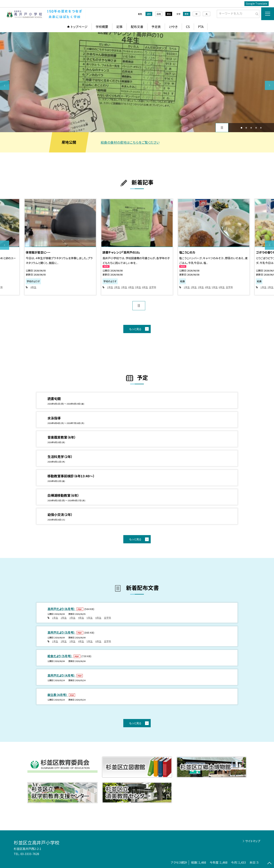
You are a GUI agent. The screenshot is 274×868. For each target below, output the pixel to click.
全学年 (153, 287)
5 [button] (261, 128)
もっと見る (135, 329)
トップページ (79, 27)
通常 (149, 14)
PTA (201, 27)
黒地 (169, 14)
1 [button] (241, 128)
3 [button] (251, 128)
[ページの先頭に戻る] (269, 863)
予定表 (156, 27)
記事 (119, 27)
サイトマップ (253, 841)
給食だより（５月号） (60, 656)
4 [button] (256, 128)
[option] (137, 82)
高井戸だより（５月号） (62, 632)
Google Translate (257, 3)
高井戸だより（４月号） (62, 675)
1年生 (110, 287)
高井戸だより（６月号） (62, 609)
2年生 (117, 287)
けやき (173, 27)
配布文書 (137, 27)
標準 (187, 14)
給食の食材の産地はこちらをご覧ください (130, 142)
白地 (159, 14)
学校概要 (102, 27)
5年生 (138, 287)
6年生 (145, 287)
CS (188, 27)
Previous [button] (5, 85)
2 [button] (246, 128)
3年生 (124, 287)
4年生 (33, 287)
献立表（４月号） (58, 695)
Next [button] (269, 85)
